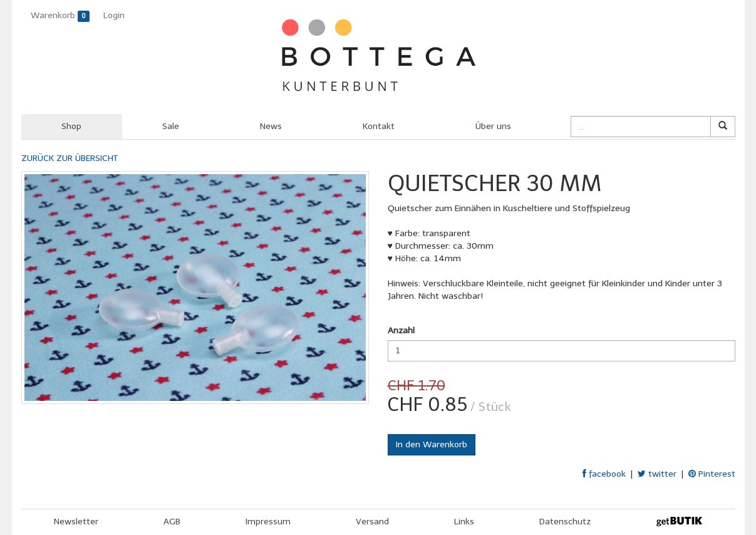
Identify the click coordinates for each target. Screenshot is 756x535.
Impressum (268, 522)
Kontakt (379, 126)
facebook (604, 474)
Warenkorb (60, 16)
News (271, 126)
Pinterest (712, 474)
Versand (372, 522)
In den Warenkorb (432, 444)
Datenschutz (565, 522)
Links (464, 522)
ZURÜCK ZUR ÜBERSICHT (70, 158)
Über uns (493, 126)
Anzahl (401, 330)
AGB (172, 522)
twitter (657, 474)
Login (114, 15)
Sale (171, 126)
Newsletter (76, 522)
